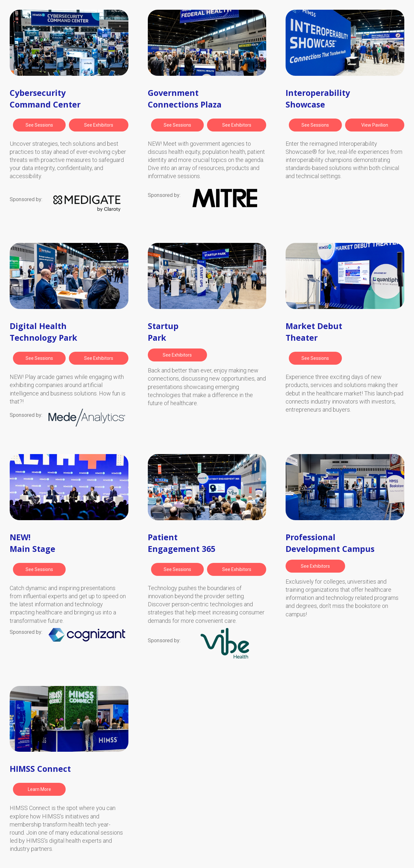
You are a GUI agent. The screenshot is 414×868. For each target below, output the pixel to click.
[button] (39, 125)
